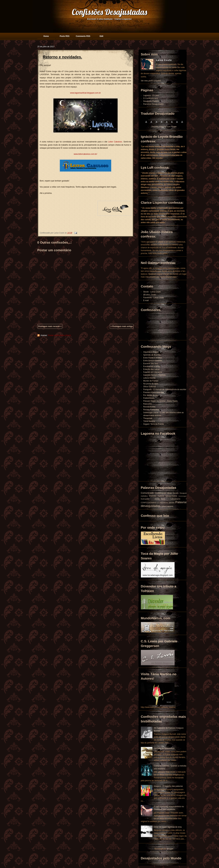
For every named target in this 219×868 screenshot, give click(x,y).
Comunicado (147, 493)
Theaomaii (148, 418)
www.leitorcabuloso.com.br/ (85, 154)
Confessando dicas (163, 493)
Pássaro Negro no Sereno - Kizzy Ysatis (160, 401)
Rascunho (148, 404)
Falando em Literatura (153, 372)
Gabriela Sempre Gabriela (154, 375)
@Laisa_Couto (150, 295)
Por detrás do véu (151, 395)
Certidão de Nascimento (164, 748)
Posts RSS (65, 36)
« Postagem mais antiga (122, 326)
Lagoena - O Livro (151, 95)
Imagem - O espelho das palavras (168, 786)
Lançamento (176, 499)
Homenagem (183, 496)
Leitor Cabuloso (115, 142)
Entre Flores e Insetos (153, 358)
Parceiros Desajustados (153, 104)
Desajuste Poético (151, 101)
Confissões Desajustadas (110, 12)
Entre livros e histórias (153, 361)
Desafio (176, 493)
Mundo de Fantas (151, 381)
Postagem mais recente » (50, 326)
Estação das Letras (152, 369)
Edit (101, 36)
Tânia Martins (149, 421)
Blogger (170, 849)
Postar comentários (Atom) (59, 335)
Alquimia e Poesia (151, 352)
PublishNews (149, 398)
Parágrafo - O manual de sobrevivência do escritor (165, 389)
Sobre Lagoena (167, 506)
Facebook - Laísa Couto (154, 298)
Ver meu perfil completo (151, 81)
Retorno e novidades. (63, 57)
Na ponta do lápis (151, 384)
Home (46, 36)
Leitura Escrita (149, 378)
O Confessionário (151, 98)
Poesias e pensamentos (154, 392)
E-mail (146, 300)
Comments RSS (83, 36)
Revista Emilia (149, 407)
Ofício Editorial (150, 387)
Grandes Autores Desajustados (163, 496)
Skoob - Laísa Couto (152, 292)
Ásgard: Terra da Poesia (154, 424)
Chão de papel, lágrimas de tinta (168, 827)
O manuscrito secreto (166, 503)
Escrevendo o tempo (152, 366)
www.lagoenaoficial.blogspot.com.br (85, 93)
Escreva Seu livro (151, 364)
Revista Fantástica (151, 410)
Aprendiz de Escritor (152, 355)
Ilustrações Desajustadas (153, 499)
